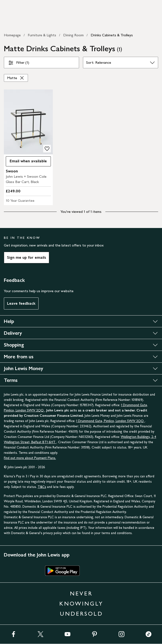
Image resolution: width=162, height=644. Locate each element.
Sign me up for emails (27, 257)
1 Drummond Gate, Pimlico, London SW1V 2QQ (110, 421)
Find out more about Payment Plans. (30, 458)
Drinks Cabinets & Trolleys (112, 35)
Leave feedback (21, 303)
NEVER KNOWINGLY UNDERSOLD (81, 603)
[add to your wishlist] (47, 149)
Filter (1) (19, 63)
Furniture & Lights (42, 35)
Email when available (26, 162)
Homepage (12, 35)
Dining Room (73, 35)
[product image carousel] (28, 122)
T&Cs (42, 487)
